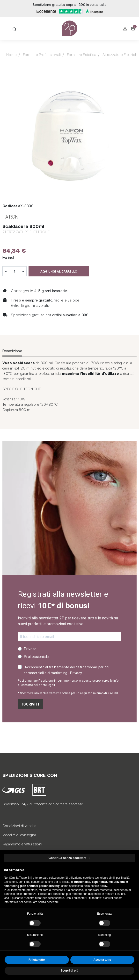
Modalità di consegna (19, 835)
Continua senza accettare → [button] (69, 858)
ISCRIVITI (31, 704)
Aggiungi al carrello (59, 271)
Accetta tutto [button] (102, 960)
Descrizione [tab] (12, 351)
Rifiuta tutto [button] (37, 960)
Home (11, 55)
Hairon (10, 217)
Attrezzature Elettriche (26, 232)
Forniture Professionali (42, 55)
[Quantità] (14, 271)
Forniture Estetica (82, 55)
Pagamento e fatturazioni (22, 844)
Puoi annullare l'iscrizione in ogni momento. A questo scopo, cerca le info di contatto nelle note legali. (68, 683)
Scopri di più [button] (69, 971)
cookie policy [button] (99, 886)
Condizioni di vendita (19, 826)
